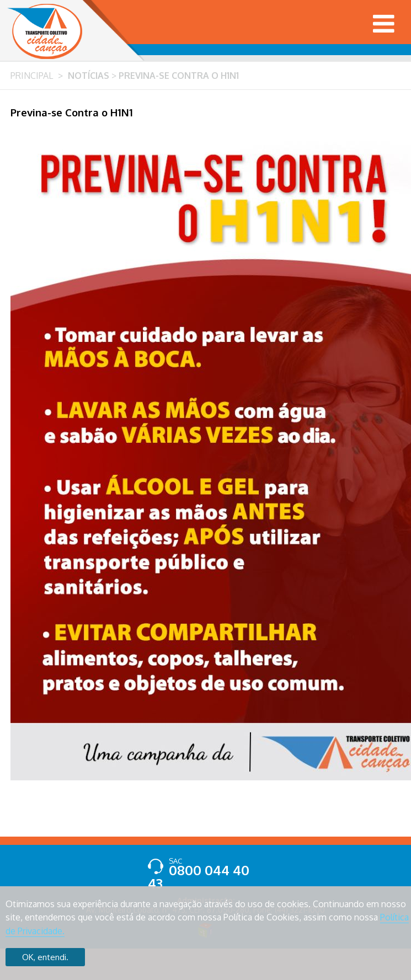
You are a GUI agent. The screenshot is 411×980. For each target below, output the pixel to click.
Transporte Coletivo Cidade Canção (45, 31)
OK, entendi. (45, 957)
